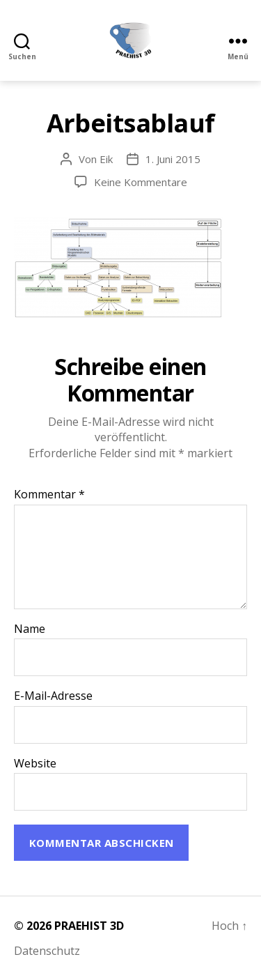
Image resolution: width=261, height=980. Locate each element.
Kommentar (49, 495)
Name (30, 629)
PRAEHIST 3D (89, 926)
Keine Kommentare (141, 182)
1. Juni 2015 (173, 159)
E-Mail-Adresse (53, 696)
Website (35, 764)
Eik (106, 159)
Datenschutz (47, 951)
